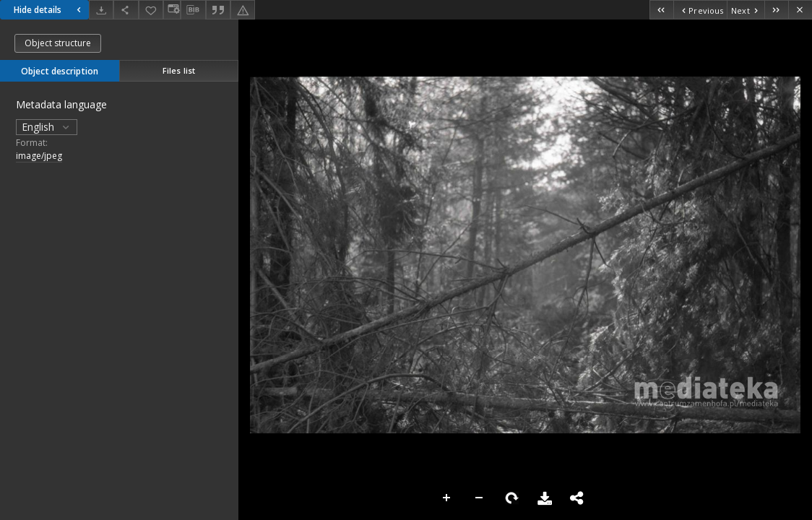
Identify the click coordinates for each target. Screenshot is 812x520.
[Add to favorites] (151, 10)
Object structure (58, 43)
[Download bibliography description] (193, 10)
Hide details (49, 10)
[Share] (126, 10)
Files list (179, 70)
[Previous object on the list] (700, 10)
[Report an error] (243, 10)
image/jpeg (39, 156)
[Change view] (172, 10)
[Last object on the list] (776, 10)
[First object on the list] (661, 10)
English (47, 127)
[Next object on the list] (746, 10)
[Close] (800, 10)
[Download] (101, 10)
